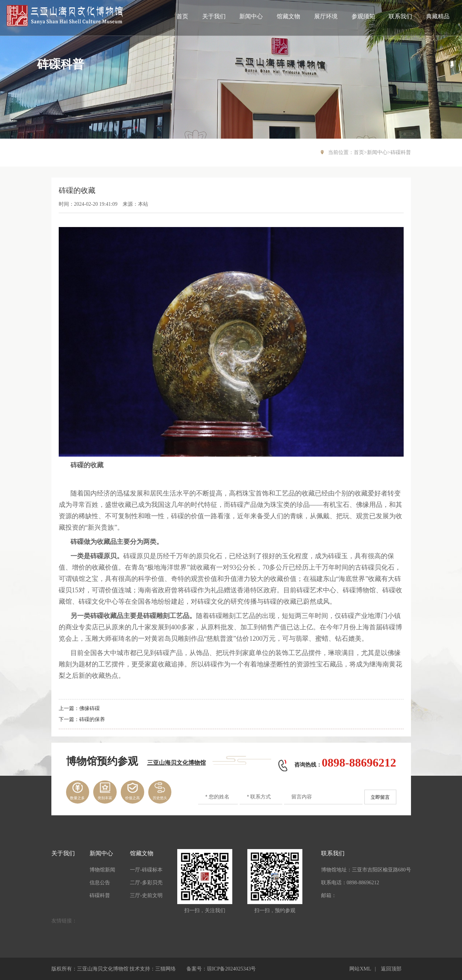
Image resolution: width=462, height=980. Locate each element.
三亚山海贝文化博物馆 (177, 763)
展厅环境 (326, 16)
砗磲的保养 (92, 719)
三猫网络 (165, 969)
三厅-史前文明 (146, 895)
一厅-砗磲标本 (146, 870)
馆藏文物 (288, 16)
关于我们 (214, 16)
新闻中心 (251, 16)
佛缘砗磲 (90, 708)
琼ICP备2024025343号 (232, 969)
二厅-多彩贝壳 (146, 883)
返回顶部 (391, 969)
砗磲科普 (401, 152)
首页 (182, 16)
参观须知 (363, 16)
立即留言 (380, 797)
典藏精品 (438, 16)
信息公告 (100, 883)
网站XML (360, 969)
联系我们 (400, 16)
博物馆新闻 (102, 870)
